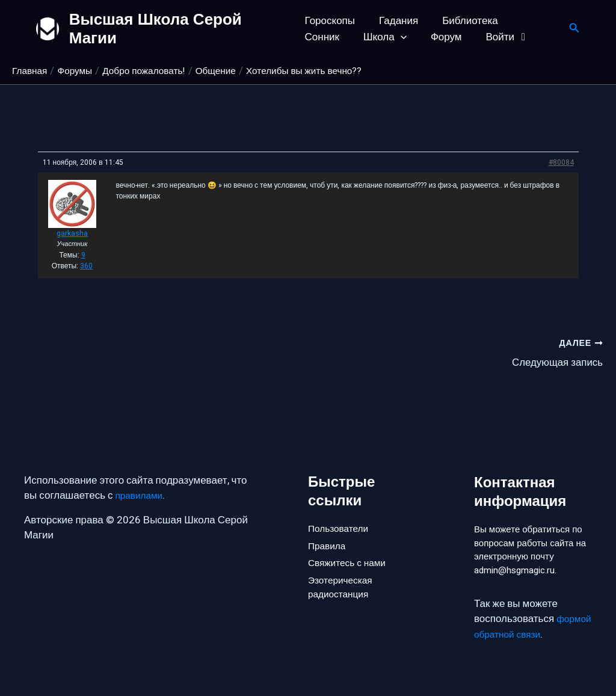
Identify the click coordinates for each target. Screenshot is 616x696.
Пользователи (341, 505)
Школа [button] (327, 37)
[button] (342, 37)
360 (86, 266)
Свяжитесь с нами (351, 545)
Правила (329, 525)
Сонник (528, 21)
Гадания (395, 21)
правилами (142, 473)
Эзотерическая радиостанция (343, 574)
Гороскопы (330, 21)
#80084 (561, 162)
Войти (442, 37)
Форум (384, 37)
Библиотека (463, 21)
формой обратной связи (531, 634)
